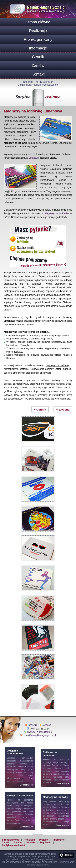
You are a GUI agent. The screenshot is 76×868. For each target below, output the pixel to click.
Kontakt (38, 74)
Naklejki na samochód (20, 800)
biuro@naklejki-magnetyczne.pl (42, 85)
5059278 (33, 725)
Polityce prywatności (44, 859)
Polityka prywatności (13, 845)
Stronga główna (11, 840)
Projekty (44, 840)
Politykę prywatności (38, 865)
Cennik (38, 57)
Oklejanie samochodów (20, 758)
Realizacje (38, 31)
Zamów (38, 65)
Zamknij (66, 855)
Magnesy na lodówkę (57, 213)
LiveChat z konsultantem (40, 732)
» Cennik (40, 409)
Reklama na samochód (56, 760)
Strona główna (38, 22)
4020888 (47, 725)
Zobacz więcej (27, 785)
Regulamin (45, 842)
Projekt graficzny (38, 39)
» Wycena (63, 409)
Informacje (38, 48)
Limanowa (34, 158)
